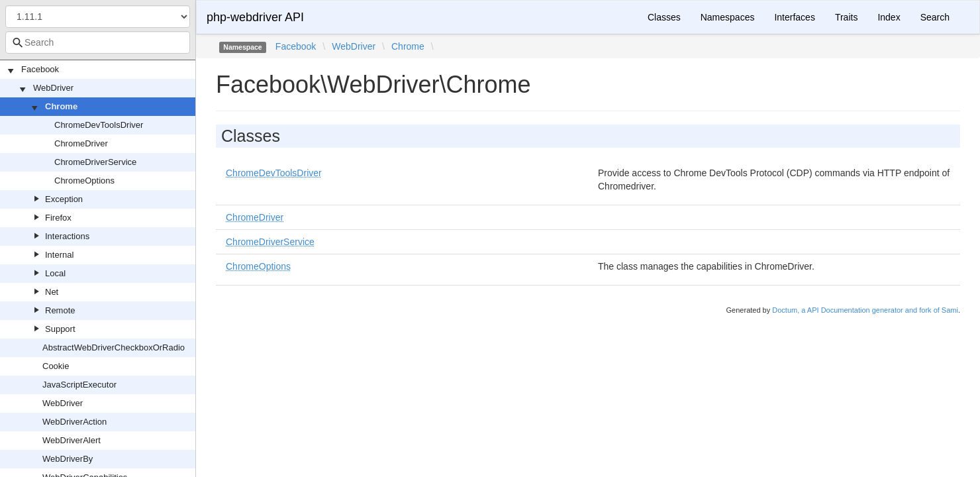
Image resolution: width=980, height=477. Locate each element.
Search (935, 17)
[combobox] (98, 42)
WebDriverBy (68, 459)
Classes (664, 17)
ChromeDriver (81, 143)
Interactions (67, 236)
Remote (60, 310)
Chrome (61, 106)
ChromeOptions (84, 181)
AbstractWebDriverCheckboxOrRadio (114, 347)
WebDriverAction (74, 422)
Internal (59, 255)
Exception (64, 199)
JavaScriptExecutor (79, 385)
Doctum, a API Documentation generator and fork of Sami (865, 310)
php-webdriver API (255, 17)
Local (55, 273)
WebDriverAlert (72, 440)
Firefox (58, 218)
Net (52, 292)
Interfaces (794, 17)
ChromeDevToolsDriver (99, 125)
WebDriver (53, 88)
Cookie (56, 366)
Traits (846, 17)
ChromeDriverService (95, 162)
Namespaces (728, 17)
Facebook (40, 69)
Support (60, 329)
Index (889, 17)
